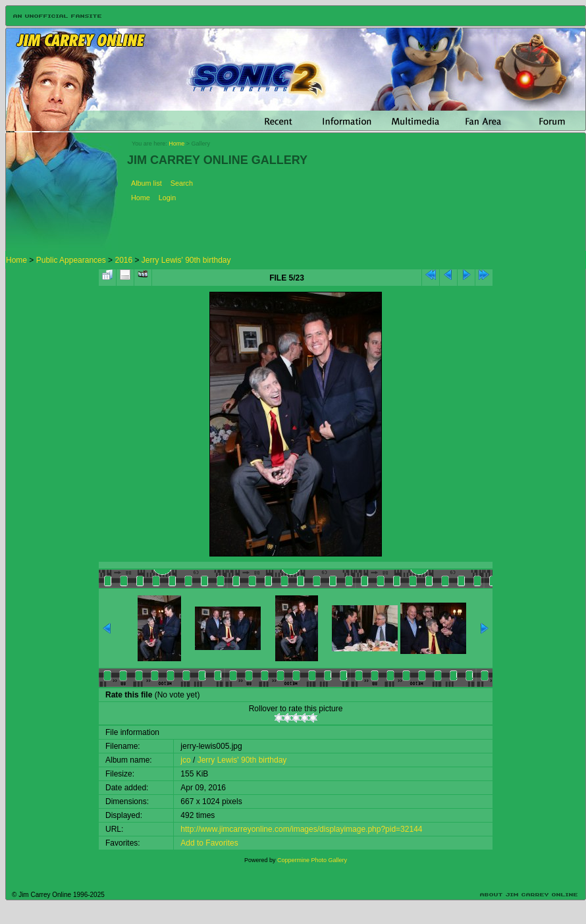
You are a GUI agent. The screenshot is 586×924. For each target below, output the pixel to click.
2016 (123, 260)
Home (176, 144)
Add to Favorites (209, 843)
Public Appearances (71, 260)
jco (185, 760)
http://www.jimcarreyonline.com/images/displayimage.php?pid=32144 (301, 829)
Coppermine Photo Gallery (312, 860)
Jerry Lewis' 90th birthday (186, 260)
